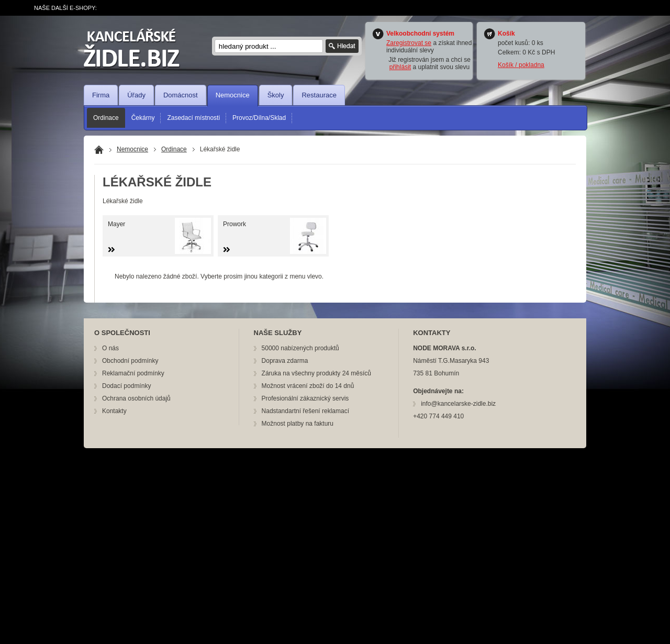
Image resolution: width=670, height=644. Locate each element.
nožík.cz (138, 48)
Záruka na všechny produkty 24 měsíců (316, 373)
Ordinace (106, 118)
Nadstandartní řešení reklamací (305, 411)
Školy (276, 95)
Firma (101, 95)
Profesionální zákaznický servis (305, 398)
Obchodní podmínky (130, 361)
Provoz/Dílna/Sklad (259, 118)
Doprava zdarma (285, 361)
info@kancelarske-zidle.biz (458, 404)
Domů (99, 150)
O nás (110, 348)
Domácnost (181, 95)
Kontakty (114, 411)
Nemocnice (233, 95)
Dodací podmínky (126, 386)
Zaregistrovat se (409, 43)
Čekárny (143, 118)
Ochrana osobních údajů (136, 398)
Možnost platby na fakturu (298, 424)
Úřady (136, 95)
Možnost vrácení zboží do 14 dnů (308, 386)
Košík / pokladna (521, 65)
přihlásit (400, 67)
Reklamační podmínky (133, 373)
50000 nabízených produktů (300, 348)
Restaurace (319, 95)
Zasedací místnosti (193, 118)
